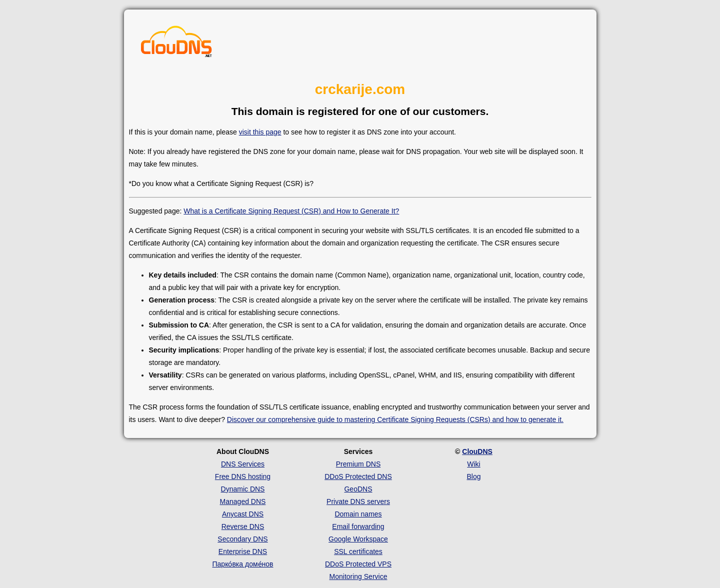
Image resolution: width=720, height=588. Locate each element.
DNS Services (243, 464)
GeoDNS (358, 489)
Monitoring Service (358, 576)
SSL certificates (358, 551)
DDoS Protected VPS (358, 564)
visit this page (260, 132)
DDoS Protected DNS (358, 476)
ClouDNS (477, 451)
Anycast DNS (243, 514)
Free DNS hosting (243, 476)
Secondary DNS (242, 539)
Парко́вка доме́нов (243, 564)
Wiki (473, 464)
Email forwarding (358, 526)
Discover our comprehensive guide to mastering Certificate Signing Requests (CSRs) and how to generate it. (395, 419)
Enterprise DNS (243, 551)
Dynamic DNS (243, 489)
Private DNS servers (358, 501)
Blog (473, 476)
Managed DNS (243, 501)
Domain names (358, 514)
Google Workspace (358, 539)
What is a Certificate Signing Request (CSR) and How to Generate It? (291, 211)
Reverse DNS (243, 526)
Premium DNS (358, 464)
